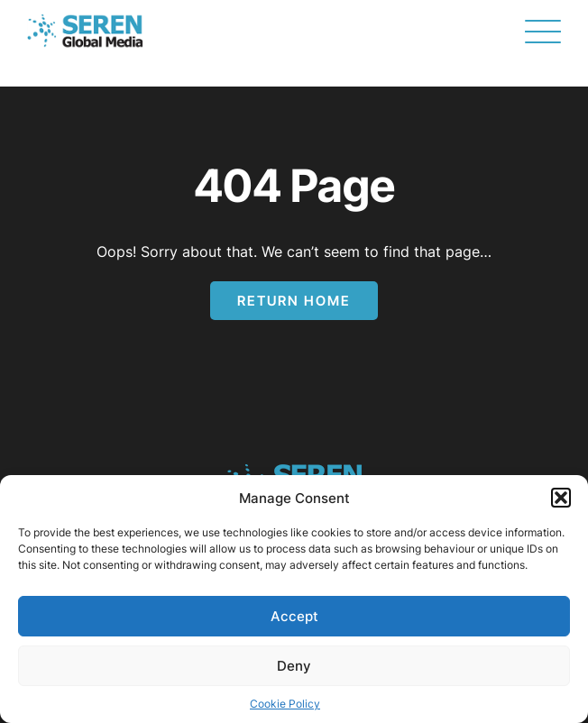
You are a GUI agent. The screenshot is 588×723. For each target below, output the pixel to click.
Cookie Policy (285, 704)
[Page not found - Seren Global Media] (85, 32)
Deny (294, 666)
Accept (294, 616)
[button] (561, 498)
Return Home (294, 301)
